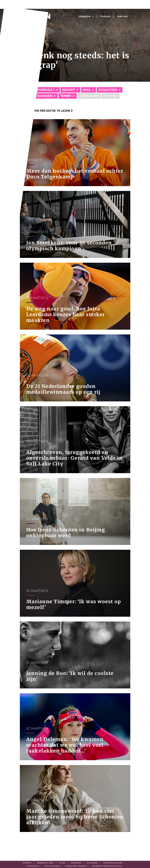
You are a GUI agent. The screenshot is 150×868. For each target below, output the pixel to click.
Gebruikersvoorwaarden (113, 863)
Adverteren (27, 863)
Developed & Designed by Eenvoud (107, 866)
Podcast (105, 16)
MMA (87, 90)
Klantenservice (33, 866)
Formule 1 (46, 90)
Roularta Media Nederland (76, 866)
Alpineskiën (89, 96)
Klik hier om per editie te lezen (46, 111)
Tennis (66, 96)
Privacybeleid (92, 863)
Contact (62, 863)
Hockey (69, 90)
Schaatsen (108, 90)
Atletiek (110, 96)
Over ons (122, 16)
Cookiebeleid (76, 863)
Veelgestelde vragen (45, 863)
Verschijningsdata (52, 866)
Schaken (45, 96)
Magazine (85, 16)
